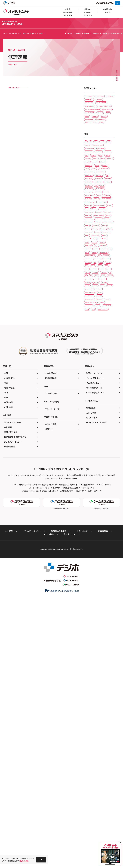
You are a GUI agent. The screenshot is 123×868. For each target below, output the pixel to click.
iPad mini (89, 306)
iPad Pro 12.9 (90, 336)
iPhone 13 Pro (105, 371)
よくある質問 (88, 12)
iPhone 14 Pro (90, 381)
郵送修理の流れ (68, 12)
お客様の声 (96, 33)
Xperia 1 (97, 505)
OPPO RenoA (90, 470)
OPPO (106, 455)
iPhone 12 (106, 356)
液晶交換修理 (103, 152)
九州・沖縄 (8, 678)
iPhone (101, 346)
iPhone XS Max (90, 430)
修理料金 (78, 33)
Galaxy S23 (101, 237)
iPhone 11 (89, 351)
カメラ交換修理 (105, 102)
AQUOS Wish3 (90, 212)
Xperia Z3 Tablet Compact (94, 559)
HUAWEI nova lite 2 (92, 257)
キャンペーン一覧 (52, 680)
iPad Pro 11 (103, 316)
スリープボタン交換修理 (93, 117)
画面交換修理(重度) (92, 162)
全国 (6, 644)
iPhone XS (100, 425)
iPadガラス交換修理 (92, 97)
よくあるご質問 (51, 664)
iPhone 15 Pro (102, 386)
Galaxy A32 (101, 222)
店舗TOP (68, 33)
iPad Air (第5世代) (91, 301)
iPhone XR (89, 425)
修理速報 (87, 33)
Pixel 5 (98, 475)
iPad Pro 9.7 (90, 346)
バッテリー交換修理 (92, 137)
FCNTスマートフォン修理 (96, 693)
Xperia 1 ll (101, 510)
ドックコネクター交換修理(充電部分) (97, 132)
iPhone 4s (89, 396)
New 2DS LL (105, 435)
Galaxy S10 (89, 232)
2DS (87, 187)
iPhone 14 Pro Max (106, 381)
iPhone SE (89, 415)
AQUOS (98, 192)
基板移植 (99, 147)
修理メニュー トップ (94, 644)
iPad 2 (102, 286)
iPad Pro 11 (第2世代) (93, 321)
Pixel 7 (97, 480)
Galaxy (100, 217)
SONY (102, 500)
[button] (41, 859)
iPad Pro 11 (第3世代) (93, 326)
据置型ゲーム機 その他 (93, 579)
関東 (6, 654)
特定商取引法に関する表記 (15, 708)
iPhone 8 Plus (100, 410)
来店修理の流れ (108, 9)
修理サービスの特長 (12, 693)
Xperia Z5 (89, 569)
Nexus (100, 440)
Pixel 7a (107, 480)
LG (101, 430)
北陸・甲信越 (9, 659)
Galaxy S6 (104, 242)
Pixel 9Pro (100, 490)
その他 (98, 574)
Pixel (100, 470)
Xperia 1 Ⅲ (108, 505)
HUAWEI (88, 252)
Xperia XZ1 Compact (92, 549)
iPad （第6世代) (105, 276)
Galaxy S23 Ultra (91, 242)
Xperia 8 (88, 530)
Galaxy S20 (101, 232)
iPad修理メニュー (93, 654)
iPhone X (106, 420)
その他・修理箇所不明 (92, 122)
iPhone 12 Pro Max (92, 366)
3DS (94, 187)
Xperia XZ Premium (92, 545)
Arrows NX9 (89, 217)
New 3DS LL (89, 440)
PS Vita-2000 (103, 495)
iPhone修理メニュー (95, 649)
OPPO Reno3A (104, 460)
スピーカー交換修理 (105, 107)
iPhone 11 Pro (102, 351)
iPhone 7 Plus (100, 406)
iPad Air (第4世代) (91, 296)
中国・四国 (8, 673)
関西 (6, 668)
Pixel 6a (88, 480)
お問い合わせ (82, 802)
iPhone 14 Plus (102, 376)
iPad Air (88, 291)
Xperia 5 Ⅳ (100, 525)
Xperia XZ (108, 540)
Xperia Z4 (89, 564)
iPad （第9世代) (90, 286)
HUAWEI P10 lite (91, 261)
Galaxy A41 (89, 227)
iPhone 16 (89, 391)
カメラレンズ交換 (91, 102)
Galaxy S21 (89, 237)
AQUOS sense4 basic (105, 197)
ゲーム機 (88, 574)
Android (88, 192)
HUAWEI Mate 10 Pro (102, 252)
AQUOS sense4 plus (92, 202)
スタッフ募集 (91, 684)
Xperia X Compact (104, 535)
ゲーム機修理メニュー (95, 663)
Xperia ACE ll (90, 535)
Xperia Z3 (89, 554)
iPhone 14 (89, 376)
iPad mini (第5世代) (103, 306)
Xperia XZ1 (106, 545)
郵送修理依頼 (10, 717)
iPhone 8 (88, 410)
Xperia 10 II (89, 515)
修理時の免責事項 (59, 802)
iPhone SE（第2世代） (103, 415)
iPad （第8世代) (105, 281)
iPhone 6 (100, 396)
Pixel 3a (109, 470)
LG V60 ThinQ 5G (91, 435)
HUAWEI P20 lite (106, 261)
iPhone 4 (100, 391)
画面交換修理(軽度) (92, 157)
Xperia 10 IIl (101, 515)
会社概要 (8, 698)
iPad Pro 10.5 (90, 316)
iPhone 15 (89, 386)
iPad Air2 (105, 301)
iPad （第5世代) (90, 276)
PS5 (94, 500)
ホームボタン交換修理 (92, 142)
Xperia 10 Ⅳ (90, 520)
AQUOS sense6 (107, 202)
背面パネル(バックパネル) (93, 166)
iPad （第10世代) (91, 271)
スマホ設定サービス (92, 112)
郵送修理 (109, 166)
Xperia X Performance (93, 540)
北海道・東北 (9, 649)
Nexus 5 (109, 440)
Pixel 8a (99, 485)
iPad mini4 (101, 311)
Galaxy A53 (101, 227)
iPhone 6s (89, 401)
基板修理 (88, 147)
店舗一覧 (68, 9)
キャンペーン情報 (115, 33)
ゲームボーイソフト (102, 569)
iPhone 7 (88, 406)
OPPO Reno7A (105, 465)
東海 (6, 663)
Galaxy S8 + (89, 247)
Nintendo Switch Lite (92, 455)
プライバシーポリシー (13, 712)
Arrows (101, 212)
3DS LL (102, 187)
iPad (103, 267)
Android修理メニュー (95, 659)
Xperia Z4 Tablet (102, 564)
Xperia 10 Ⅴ (102, 520)
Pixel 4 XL (89, 475)
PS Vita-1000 (90, 495)
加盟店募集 (91, 679)
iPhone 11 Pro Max (92, 356)
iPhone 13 (106, 366)
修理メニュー (88, 9)
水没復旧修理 (90, 152)
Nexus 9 (88, 445)
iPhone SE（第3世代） (92, 420)
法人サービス (88, 15)
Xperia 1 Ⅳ (89, 510)
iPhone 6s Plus (101, 401)
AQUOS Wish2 (105, 207)
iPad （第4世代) (106, 271)
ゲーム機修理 (90, 107)
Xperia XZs (107, 549)
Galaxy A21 (89, 222)
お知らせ (108, 12)
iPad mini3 (89, 311)
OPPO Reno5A (90, 465)
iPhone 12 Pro (105, 361)
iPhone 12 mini (91, 361)
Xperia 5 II (89, 525)
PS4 (87, 500)
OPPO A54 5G (90, 460)
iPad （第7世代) (90, 281)
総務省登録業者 (11, 703)
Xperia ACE (99, 530)
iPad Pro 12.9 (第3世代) (93, 341)
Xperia (88, 505)
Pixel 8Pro (89, 490)
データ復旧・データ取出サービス (95, 127)
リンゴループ (108, 142)
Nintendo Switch (91, 450)
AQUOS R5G (90, 197)
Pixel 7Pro (89, 485)
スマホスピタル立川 (12, 23)
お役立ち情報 (68, 15)
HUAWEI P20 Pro (91, 267)
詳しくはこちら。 (24, 861)
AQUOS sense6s (91, 207)
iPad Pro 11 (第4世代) (93, 331)
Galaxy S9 (101, 247)
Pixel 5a (108, 475)
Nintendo (98, 445)
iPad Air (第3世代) (101, 291)
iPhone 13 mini (91, 371)
